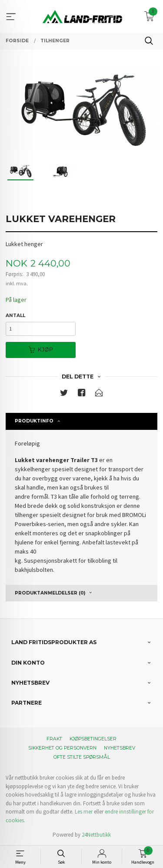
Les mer (84, 812)
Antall (15, 316)
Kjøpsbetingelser (93, 739)
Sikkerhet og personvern (62, 748)
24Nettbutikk (96, 835)
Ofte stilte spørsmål (82, 757)
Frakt (54, 739)
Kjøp (41, 350)
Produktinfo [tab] (34, 421)
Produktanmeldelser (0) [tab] (50, 593)
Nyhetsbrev (120, 748)
